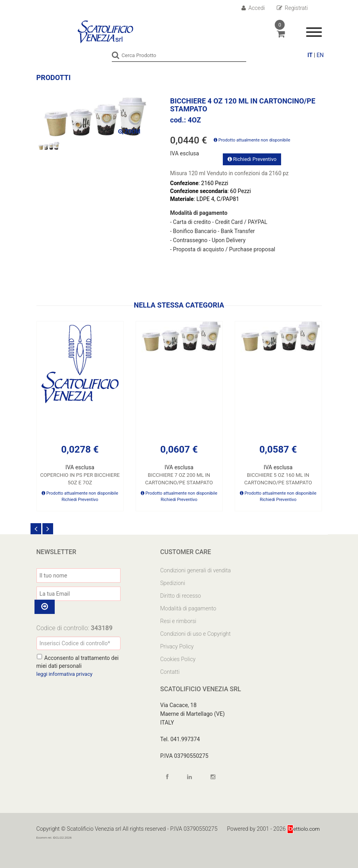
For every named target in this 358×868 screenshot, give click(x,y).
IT (310, 55)
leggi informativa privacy (67, 674)
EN (320, 55)
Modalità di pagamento (188, 608)
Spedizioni (173, 583)
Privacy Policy (177, 646)
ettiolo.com (303, 828)
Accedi (253, 8)
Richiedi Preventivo (252, 159)
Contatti (170, 671)
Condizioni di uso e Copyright (195, 633)
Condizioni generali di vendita (195, 570)
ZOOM (129, 132)
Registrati (292, 8)
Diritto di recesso (181, 595)
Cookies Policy (178, 659)
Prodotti (54, 77)
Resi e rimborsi (178, 621)
